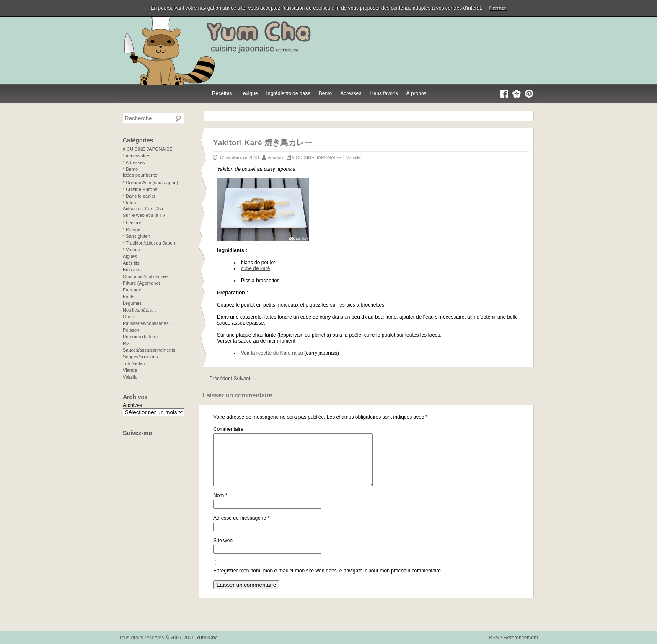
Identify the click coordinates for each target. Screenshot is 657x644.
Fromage (132, 290)
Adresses (351, 93)
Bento (325, 93)
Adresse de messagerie (241, 528)
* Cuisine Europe (140, 189)
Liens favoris (384, 93)
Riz (126, 343)
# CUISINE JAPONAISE (317, 157)
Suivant (245, 379)
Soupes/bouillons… (143, 357)
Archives (132, 405)
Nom (220, 505)
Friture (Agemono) (141, 283)
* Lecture (132, 223)
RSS (494, 638)
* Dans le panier (139, 196)
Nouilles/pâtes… (140, 310)
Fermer (498, 8)
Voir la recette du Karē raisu (272, 353)
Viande (130, 370)
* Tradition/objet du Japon (149, 243)
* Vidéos (131, 250)
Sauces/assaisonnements (149, 350)
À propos (416, 93)
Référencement (521, 638)
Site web (223, 551)
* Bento (130, 169)
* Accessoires (137, 156)
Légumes (132, 303)
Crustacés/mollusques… (148, 276)
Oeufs (129, 317)
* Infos (129, 203)
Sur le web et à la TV (144, 215)
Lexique (249, 93)
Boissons (132, 270)
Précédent (217, 379)
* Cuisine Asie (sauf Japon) (150, 183)
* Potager (132, 229)
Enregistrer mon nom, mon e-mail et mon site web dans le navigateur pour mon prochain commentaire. (328, 581)
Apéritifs (131, 263)
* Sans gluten (136, 236)
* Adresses (134, 162)
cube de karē (255, 268)
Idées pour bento (140, 175)
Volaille (353, 157)
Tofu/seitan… (136, 363)
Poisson (131, 330)
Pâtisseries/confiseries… (148, 323)
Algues (130, 256)
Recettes (222, 93)
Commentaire (228, 429)
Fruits (129, 296)
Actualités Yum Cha (143, 209)
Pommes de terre (140, 337)
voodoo (275, 157)
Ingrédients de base (288, 93)
